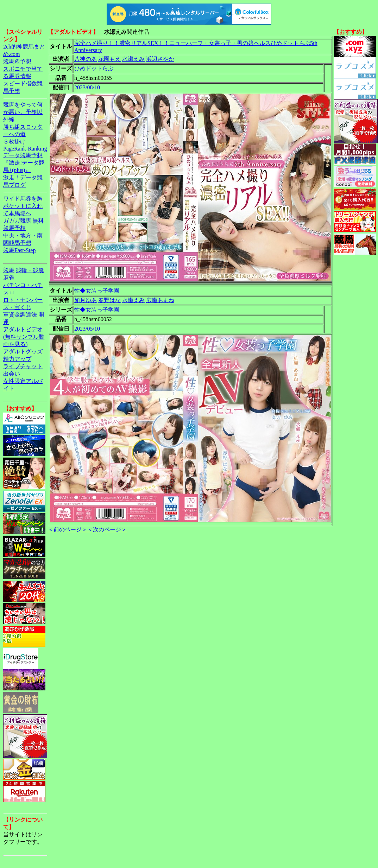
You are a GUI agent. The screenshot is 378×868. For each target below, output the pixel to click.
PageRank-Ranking (25, 149)
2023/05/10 (87, 329)
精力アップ (17, 359)
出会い (12, 374)
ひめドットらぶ (94, 68)
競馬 (9, 270)
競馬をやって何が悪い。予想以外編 (23, 112)
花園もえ (109, 59)
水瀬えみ (133, 59)
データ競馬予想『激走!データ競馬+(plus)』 (24, 163)
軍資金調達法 (20, 315)
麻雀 (9, 278)
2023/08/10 (87, 87)
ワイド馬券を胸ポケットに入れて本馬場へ (23, 206)
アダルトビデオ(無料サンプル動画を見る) (24, 337)
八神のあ (86, 59)
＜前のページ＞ (68, 529)
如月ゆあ (86, 300)
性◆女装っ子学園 (97, 291)
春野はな (109, 300)
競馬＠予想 (17, 61)
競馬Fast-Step (19, 250)
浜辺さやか (160, 59)
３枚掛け (14, 142)
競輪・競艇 (30, 270)
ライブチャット (23, 366)
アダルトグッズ (23, 352)
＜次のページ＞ (107, 529)
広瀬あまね (160, 300)
